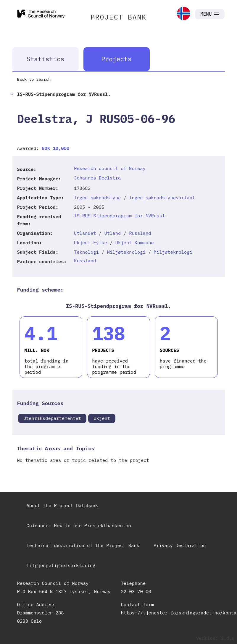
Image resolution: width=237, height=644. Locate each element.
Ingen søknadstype (97, 198)
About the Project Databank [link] (62, 505)
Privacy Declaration (180, 545)
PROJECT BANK (118, 17)
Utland (112, 233)
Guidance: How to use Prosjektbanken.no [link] (79, 525)
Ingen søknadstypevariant (162, 198)
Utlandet (85, 233)
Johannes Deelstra (97, 178)
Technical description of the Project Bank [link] (83, 545)
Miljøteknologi (126, 252)
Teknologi (86, 252)
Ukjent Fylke (91, 242)
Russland (140, 233)
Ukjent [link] (102, 418)
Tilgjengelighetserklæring (61, 565)
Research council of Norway (110, 168)
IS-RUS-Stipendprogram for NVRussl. (121, 216)
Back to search (34, 79)
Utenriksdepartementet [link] (52, 418)
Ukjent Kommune (135, 242)
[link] (184, 14)
